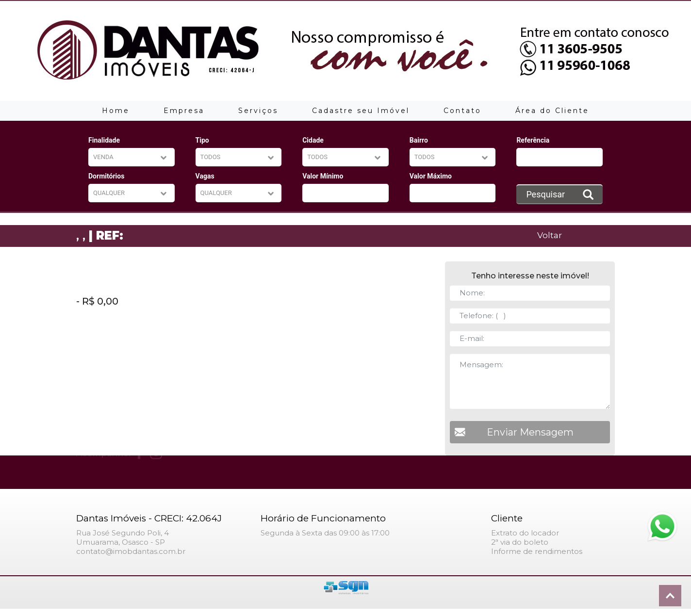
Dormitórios (106, 176)
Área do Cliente (552, 111)
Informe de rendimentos (537, 551)
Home (116, 111)
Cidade (313, 140)
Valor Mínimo (323, 176)
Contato (462, 111)
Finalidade (104, 140)
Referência (533, 140)
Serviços (258, 111)
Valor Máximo (431, 176)
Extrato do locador (525, 533)
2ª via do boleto (520, 542)
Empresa (184, 111)
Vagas (205, 176)
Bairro (419, 140)
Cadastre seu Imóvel (361, 111)
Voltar (550, 235)
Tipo (202, 140)
